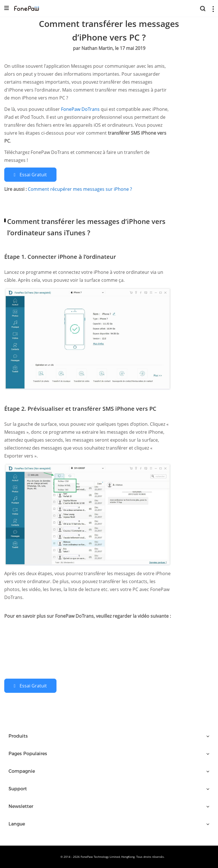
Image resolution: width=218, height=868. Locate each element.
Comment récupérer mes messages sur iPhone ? (80, 189)
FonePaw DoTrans (81, 109)
